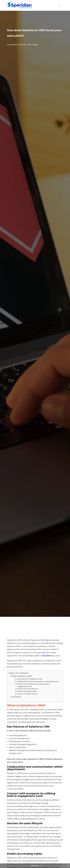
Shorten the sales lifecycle (28, 689)
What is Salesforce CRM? (22, 676)
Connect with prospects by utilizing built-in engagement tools (34, 685)
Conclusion (17, 697)
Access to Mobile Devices (27, 694)
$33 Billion (47, 656)
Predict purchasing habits (27, 691)
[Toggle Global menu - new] (59, 7)
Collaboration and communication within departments (38, 681)
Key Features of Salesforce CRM (29, 679)
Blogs (35, 45)
